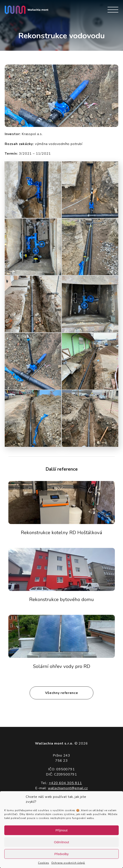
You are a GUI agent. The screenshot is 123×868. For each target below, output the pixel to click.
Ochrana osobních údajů (68, 863)
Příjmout (62, 830)
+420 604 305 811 (65, 783)
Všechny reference (62, 693)
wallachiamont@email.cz (68, 788)
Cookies (44, 863)
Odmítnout (61, 842)
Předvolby (61, 854)
